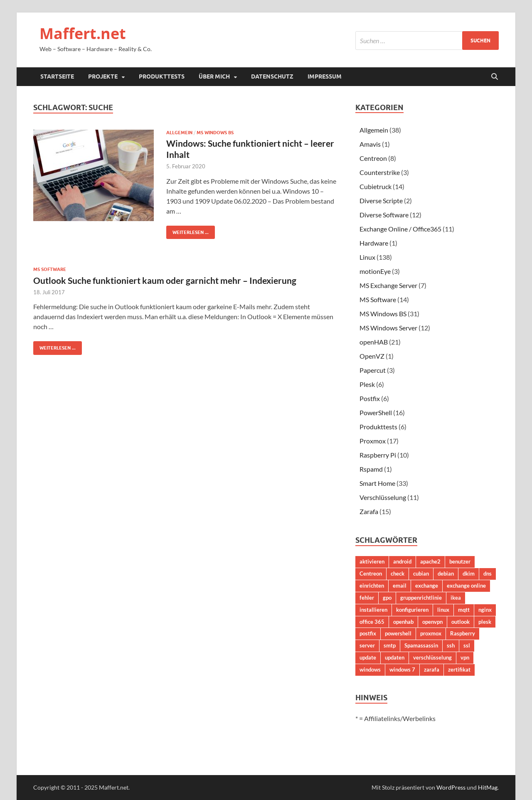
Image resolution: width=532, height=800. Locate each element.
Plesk (367, 384)
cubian (421, 574)
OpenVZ (372, 356)
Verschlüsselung (383, 497)
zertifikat (459, 670)
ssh (451, 645)
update (368, 657)
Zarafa (369, 511)
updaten (395, 657)
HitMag (488, 787)
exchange (427, 586)
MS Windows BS (215, 133)
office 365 (372, 622)
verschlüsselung (432, 657)
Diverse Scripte (381, 201)
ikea (456, 598)
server (367, 645)
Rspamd (371, 469)
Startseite (57, 76)
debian (446, 574)
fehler (367, 598)
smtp (390, 645)
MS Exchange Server (388, 285)
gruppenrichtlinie (421, 598)
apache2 (430, 561)
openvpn (432, 622)
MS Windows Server (388, 328)
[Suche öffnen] (495, 77)
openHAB (374, 342)
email (400, 586)
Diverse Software (384, 215)
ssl (467, 645)
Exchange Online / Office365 (400, 229)
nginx (485, 610)
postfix (368, 633)
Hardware (374, 243)
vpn (465, 657)
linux (443, 610)
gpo (387, 598)
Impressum (325, 76)
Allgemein (179, 133)
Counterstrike (380, 172)
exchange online (466, 586)
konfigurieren (412, 610)
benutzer (460, 561)
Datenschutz (272, 76)
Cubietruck (376, 186)
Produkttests (162, 76)
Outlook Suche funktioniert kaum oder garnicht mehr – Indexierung (165, 280)
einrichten (372, 586)
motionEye (375, 271)
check (398, 574)
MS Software (50, 269)
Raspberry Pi (378, 455)
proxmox (431, 633)
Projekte (103, 76)
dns (488, 574)
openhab (403, 622)
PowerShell (376, 412)
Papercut (373, 370)
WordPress (451, 787)
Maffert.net (83, 33)
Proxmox (373, 441)
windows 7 (402, 670)
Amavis (370, 144)
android (402, 561)
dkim (469, 574)
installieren (373, 610)
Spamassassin (421, 645)
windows (370, 670)
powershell (398, 633)
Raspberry (463, 633)
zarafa (432, 670)
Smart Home (377, 483)
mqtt (464, 610)
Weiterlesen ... (187, 230)
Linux (367, 257)
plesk (485, 622)
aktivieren (372, 561)
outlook (461, 622)
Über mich (214, 76)
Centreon (373, 158)
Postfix (370, 398)
